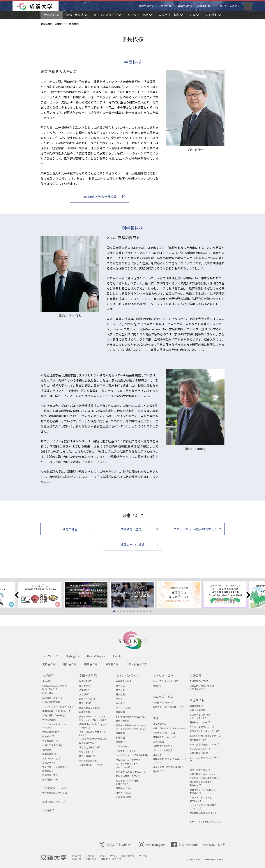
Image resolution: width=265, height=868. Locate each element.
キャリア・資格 (163, 675)
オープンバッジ (124, 708)
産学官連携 (158, 741)
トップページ (50, 656)
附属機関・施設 (50, 775)
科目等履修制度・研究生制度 (130, 716)
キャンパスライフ (128, 675)
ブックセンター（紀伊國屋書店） (132, 755)
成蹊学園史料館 (199, 753)
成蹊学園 (77, 859)
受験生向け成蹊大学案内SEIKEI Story (54, 687)
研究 (156, 718)
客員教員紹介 (50, 741)
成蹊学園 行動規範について (204, 813)
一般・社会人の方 (227, 6)
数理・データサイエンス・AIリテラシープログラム (92, 718)
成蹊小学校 (91, 859)
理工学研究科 (87, 756)
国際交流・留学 (163, 697)
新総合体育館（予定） (128, 776)
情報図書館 (196, 706)
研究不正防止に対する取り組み (168, 767)
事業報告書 (49, 754)
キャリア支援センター (165, 681)
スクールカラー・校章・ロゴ (58, 706)
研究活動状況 (159, 724)
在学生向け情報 (124, 797)
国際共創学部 (87, 699)
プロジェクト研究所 (163, 750)
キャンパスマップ (51, 758)
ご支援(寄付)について (54, 788)
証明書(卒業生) (123, 793)
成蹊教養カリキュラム (90, 708)
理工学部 (85, 703)
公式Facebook (184, 845)
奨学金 (119, 699)
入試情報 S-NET (199, 681)
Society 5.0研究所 (200, 749)
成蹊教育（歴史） (53, 698)
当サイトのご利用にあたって (205, 822)
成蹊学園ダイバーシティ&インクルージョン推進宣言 (204, 776)
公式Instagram (152, 845)
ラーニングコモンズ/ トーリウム (126, 766)
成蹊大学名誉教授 (52, 745)
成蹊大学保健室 (197, 710)
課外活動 (120, 694)
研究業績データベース (165, 737)
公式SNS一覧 (214, 845)
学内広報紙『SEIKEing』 (54, 715)
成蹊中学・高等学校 (111, 859)
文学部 (84, 694)
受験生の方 (145, 6)
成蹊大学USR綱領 (51, 702)
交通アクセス (49, 763)
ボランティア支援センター (204, 731)
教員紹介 (48, 736)
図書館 (121, 742)
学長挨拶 (47, 681)
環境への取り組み (200, 770)
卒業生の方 (184, 6)
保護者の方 (204, 6)
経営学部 (85, 685)
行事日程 (120, 685)
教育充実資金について (55, 793)
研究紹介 (159, 771)
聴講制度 (120, 712)
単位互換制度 (123, 721)
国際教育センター (163, 702)
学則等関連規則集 (88, 761)
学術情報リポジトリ (164, 733)
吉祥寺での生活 (124, 681)
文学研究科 (86, 752)
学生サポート (123, 690)
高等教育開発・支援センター (205, 736)
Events (117, 656)
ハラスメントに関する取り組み (201, 799)
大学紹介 (48, 675)
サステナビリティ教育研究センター (200, 716)
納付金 (121, 703)
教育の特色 (48, 693)
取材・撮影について (54, 801)
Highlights (72, 656)
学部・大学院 (88, 675)
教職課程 (120, 737)
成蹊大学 (53, 858)
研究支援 (157, 755)
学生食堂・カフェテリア (128, 759)
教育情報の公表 (50, 779)
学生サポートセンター (127, 751)
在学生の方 (165, 6)
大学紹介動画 (49, 720)
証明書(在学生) (123, 788)
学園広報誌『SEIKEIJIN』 (56, 711)
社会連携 (47, 750)
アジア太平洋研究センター (204, 744)
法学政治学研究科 (89, 747)
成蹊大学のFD (51, 732)
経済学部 (85, 681)
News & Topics (96, 656)
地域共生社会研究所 (164, 746)
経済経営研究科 (88, 743)
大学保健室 (121, 746)
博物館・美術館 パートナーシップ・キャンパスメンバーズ (132, 727)
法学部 (84, 690)
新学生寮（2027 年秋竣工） (131, 772)
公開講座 (120, 733)
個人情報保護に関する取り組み (201, 784)
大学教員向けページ (90, 765)
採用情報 (48, 810)
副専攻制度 (85, 712)
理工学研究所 (198, 740)
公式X (116, 845)
